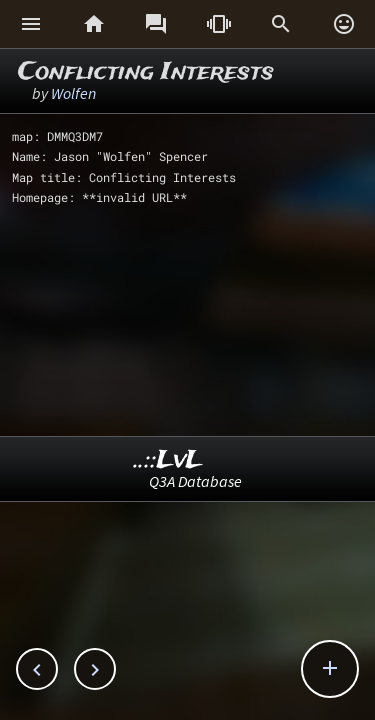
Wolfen (73, 93)
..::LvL (168, 460)
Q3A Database (195, 481)
